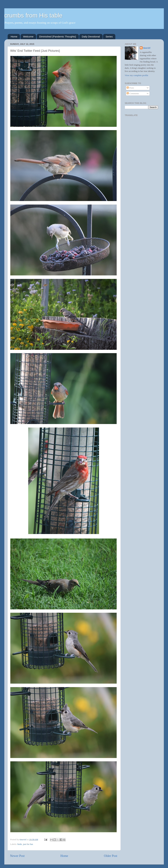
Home (14, 37)
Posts (130, 88)
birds (20, 844)
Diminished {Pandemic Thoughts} (58, 37)
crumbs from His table (33, 15)
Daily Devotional (91, 37)
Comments (133, 93)
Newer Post (17, 856)
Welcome (28, 37)
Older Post (111, 856)
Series (109, 37)
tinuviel (147, 48)
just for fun (28, 844)
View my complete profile (137, 75)
